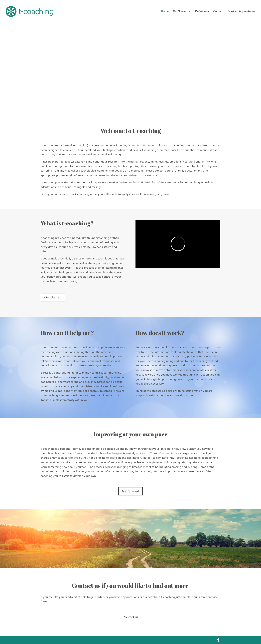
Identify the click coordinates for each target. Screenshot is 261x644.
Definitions (202, 12)
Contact (218, 12)
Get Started (180, 12)
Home (165, 12)
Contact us (130, 617)
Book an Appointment (242, 12)
